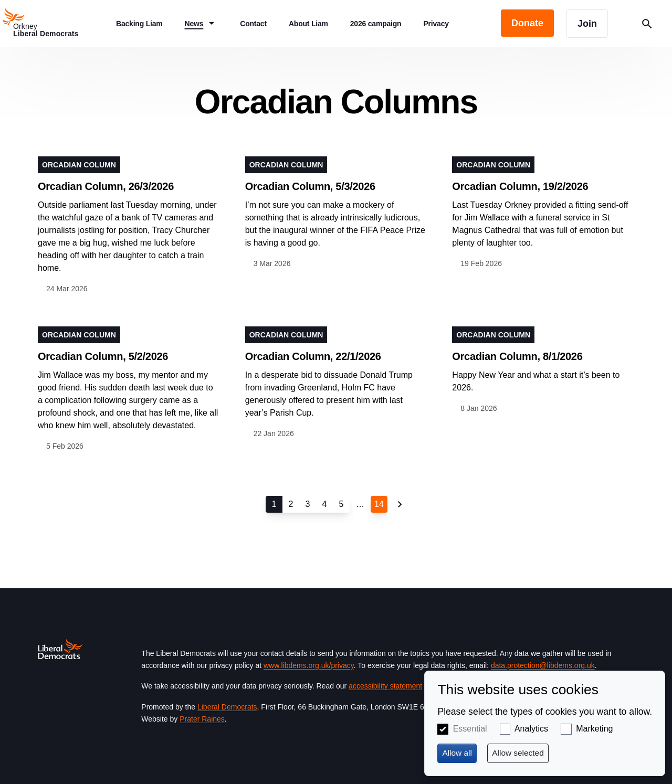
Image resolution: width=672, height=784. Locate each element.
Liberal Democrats (227, 707)
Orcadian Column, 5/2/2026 (103, 356)
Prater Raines (202, 719)
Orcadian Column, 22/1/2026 (313, 356)
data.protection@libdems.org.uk (543, 665)
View (129, 226)
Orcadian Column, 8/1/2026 (517, 356)
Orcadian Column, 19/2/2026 (520, 186)
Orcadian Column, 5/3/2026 (310, 186)
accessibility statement (385, 686)
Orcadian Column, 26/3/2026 (106, 186)
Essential (470, 729)
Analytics (531, 729)
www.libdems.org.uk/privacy (309, 665)
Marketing (594, 729)
